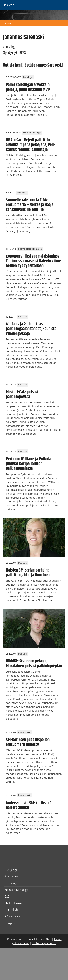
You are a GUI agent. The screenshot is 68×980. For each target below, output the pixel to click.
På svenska (12, 916)
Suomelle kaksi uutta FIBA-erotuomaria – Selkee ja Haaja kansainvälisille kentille (30, 205)
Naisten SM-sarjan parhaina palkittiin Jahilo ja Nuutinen (28, 573)
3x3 (7, 896)
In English (11, 910)
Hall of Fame (13, 903)
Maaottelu (22, 193)
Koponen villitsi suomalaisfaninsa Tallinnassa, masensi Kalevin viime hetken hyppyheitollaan (33, 261)
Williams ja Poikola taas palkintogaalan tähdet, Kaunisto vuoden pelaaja (31, 329)
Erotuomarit (24, 732)
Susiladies (12, 876)
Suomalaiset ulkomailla (30, 249)
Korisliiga (28, 77)
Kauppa (10, 923)
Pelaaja (8, 23)
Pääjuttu (22, 317)
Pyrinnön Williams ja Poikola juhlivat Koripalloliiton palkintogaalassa (28, 464)
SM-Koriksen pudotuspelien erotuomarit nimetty (28, 742)
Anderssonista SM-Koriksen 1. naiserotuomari (29, 805)
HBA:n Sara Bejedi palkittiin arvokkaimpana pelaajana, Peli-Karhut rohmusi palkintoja (30, 145)
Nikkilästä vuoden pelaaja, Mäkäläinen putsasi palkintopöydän (34, 664)
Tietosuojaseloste (44, 943)
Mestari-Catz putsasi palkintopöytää (22, 394)
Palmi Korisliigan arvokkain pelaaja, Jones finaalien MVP (28, 87)
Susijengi (11, 870)
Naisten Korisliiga (32, 133)
